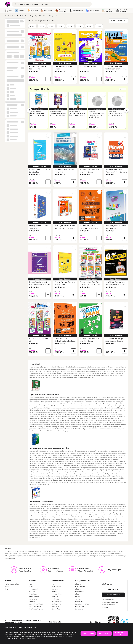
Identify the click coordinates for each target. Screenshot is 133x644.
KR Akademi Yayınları (11, 554)
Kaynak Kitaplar (55, 16)
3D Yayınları (85, 551)
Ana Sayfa (8, 16)
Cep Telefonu (56, 609)
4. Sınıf (70, 26)
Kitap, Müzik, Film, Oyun (21, 16)
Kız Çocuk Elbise (80, 587)
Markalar (8, 587)
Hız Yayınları (9, 551)
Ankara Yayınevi (40, 554)
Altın (53, 584)
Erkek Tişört (55, 607)
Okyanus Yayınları (118, 551)
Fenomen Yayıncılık (18, 551)
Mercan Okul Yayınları (75, 556)
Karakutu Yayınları (107, 551)
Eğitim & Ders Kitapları (42, 16)
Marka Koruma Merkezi (12, 584)
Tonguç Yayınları (29, 551)
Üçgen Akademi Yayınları (61, 551)
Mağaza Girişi (113, 589)
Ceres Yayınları (113, 556)
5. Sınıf (80, 26)
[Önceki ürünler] (29, 110)
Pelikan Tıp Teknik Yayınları (90, 556)
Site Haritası (32, 602)
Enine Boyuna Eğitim (54, 556)
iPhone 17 (78, 589)
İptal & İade (32, 592)
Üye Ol (31, 584)
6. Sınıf (51, 26)
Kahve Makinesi (80, 607)
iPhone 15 (78, 584)
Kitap (32, 16)
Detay (15, 556)
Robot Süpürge (56, 587)
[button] (63, 164)
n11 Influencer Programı (36, 609)
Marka (99, 551)
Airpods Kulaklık (57, 594)
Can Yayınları (31, 554)
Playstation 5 (56, 597)
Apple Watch (56, 599)
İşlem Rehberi (33, 594)
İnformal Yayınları (84, 554)
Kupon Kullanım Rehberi (36, 604)
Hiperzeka (48, 554)
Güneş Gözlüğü (80, 592)
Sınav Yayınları (39, 551)
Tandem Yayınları (106, 554)
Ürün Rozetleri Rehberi (35, 607)
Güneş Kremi (79, 602)
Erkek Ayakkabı (56, 604)
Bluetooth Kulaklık (57, 602)
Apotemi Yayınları (95, 554)
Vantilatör (78, 599)
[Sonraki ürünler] (126, 110)
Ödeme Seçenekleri (34, 589)
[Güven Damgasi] (124, 622)
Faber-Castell (93, 551)
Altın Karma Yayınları (41, 556)
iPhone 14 (55, 589)
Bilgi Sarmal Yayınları (58, 554)
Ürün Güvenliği (33, 599)
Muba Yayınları (22, 554)
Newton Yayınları (48, 551)
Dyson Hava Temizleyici (82, 604)
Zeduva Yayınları (69, 554)
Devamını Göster (10, 558)
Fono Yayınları (64, 556)
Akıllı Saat (55, 592)
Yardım (31, 587)
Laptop (77, 597)
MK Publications (116, 554)
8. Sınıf (61, 26)
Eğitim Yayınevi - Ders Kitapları (26, 556)
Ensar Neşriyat (122, 556)
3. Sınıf (42, 26)
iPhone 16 (78, 594)
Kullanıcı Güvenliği (34, 597)
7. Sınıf (32, 26)
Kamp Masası (79, 609)
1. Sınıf (99, 26)
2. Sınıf (89, 26)
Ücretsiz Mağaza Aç (113, 595)
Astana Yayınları (103, 556)
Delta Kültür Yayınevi (75, 551)
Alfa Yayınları (9, 556)
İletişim (7, 589)
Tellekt (76, 554)
